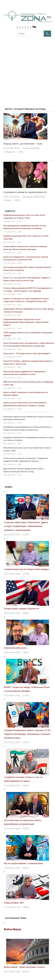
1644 (20, 328)
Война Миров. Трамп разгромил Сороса (24, 967)
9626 (17, 200)
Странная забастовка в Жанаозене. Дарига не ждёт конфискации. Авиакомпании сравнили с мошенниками (26, 526)
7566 (21, 152)
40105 (26, 613)
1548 (20, 409)
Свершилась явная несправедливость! (25, 192)
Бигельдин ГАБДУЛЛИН (34, 197)
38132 (26, 868)
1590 (20, 242)
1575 (20, 221)
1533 (20, 305)
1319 (20, 454)
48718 (26, 972)
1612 (20, 349)
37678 (26, 829)
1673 (20, 357)
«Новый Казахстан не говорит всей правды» (27, 569)
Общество (10, 152)
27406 (26, 742)
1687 (20, 339)
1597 (20, 273)
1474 (20, 388)
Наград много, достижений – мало (23, 144)
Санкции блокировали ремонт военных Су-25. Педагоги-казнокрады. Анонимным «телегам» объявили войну (27, 734)
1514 (20, 433)
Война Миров (13, 929)
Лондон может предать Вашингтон (21, 609)
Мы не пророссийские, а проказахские (23, 863)
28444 (26, 785)
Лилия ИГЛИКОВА (31, 148)
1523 (20, 253)
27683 (26, 534)
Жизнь (8, 200)
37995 (26, 574)
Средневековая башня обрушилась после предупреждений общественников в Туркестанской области (26, 322)
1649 (20, 423)
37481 (26, 696)
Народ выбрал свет (14, 903)
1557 (20, 284)
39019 (26, 652)
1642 (20, 232)
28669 (26, 907)
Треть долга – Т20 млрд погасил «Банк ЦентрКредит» (27, 353)
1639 (20, 378)
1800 (20, 263)
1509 (20, 398)
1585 (20, 367)
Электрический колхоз (15, 648)
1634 (20, 294)
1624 (20, 315)
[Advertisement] (27, 69)
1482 (20, 475)
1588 (20, 464)
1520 (20, 444)
